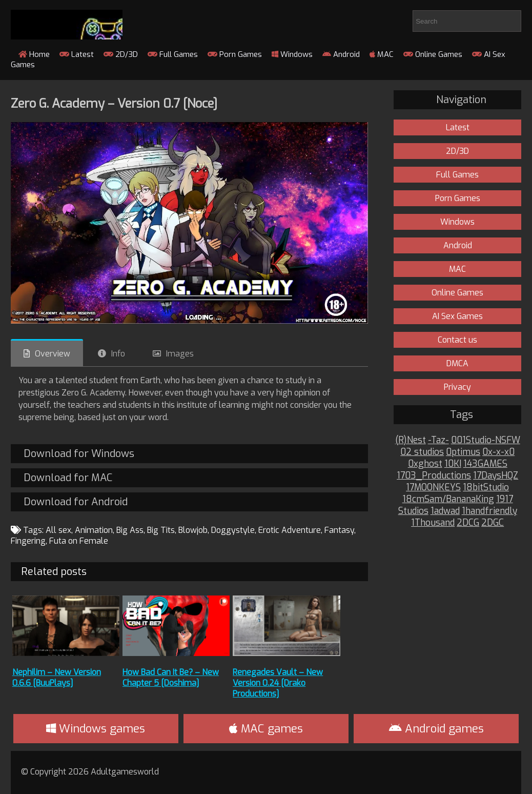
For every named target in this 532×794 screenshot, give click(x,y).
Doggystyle (233, 530)
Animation (94, 530)
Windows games (96, 729)
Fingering (28, 541)
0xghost (425, 464)
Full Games (173, 54)
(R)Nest (411, 440)
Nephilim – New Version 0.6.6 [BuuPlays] (57, 678)
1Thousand (433, 523)
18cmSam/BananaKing (448, 499)
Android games (436, 729)
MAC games (266, 729)
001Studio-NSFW (486, 440)
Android (341, 54)
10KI (453, 464)
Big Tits (161, 530)
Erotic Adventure (290, 530)
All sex (58, 530)
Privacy (457, 387)
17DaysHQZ (496, 476)
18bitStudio (486, 488)
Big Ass (130, 530)
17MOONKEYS (433, 488)
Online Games (433, 54)
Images (180, 354)
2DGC (493, 523)
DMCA (457, 363)
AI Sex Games (457, 316)
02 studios (422, 452)
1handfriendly (489, 511)
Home (34, 54)
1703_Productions (434, 476)
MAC (382, 54)
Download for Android (76, 502)
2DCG (468, 523)
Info (118, 354)
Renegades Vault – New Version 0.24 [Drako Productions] (278, 683)
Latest (77, 54)
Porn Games (235, 54)
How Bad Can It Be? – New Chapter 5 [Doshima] (171, 678)
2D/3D (121, 54)
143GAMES (485, 464)
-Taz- (438, 440)
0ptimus (463, 452)
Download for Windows (79, 454)
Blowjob (193, 530)
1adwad (445, 511)
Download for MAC (68, 478)
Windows (292, 54)
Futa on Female (79, 541)
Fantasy (339, 530)
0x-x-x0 (498, 452)
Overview (53, 354)
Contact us (457, 340)
